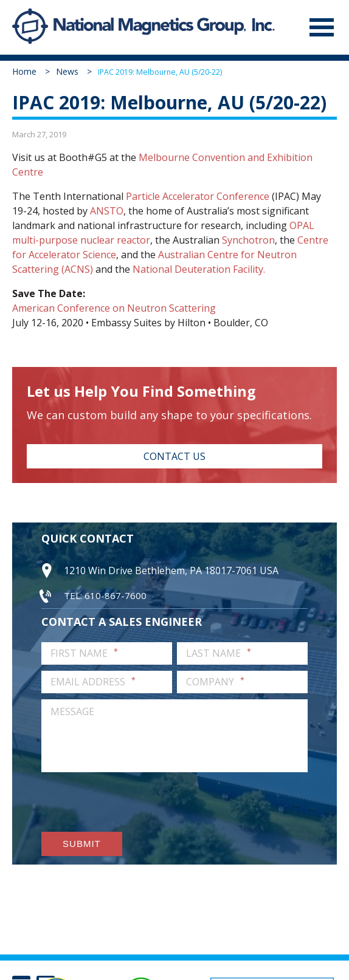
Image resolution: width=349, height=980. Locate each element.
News (67, 71)
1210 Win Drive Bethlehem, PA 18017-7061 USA (171, 571)
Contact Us (174, 456)
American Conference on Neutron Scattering (114, 308)
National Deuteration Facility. (199, 269)
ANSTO (107, 211)
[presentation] (134, 802)
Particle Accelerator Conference (198, 196)
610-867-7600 (116, 595)
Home (24, 71)
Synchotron (248, 240)
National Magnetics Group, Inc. (30, 28)
